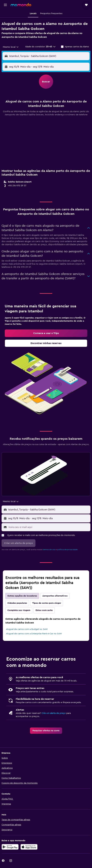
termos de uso (49, 550)
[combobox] (11, 47)
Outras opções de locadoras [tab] (22, 596)
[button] (5, 5)
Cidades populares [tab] (17, 603)
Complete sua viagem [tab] (19, 610)
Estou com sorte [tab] (44, 610)
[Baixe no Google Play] (10, 847)
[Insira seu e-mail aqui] (49, 527)
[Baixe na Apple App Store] (29, 847)
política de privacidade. (68, 550)
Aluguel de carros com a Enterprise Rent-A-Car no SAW (34, 634)
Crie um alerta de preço (54, 713)
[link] (46, 333)
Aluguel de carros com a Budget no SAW (27, 629)
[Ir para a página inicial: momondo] (21, 5)
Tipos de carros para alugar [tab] (47, 603)
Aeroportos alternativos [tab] (55, 596)
